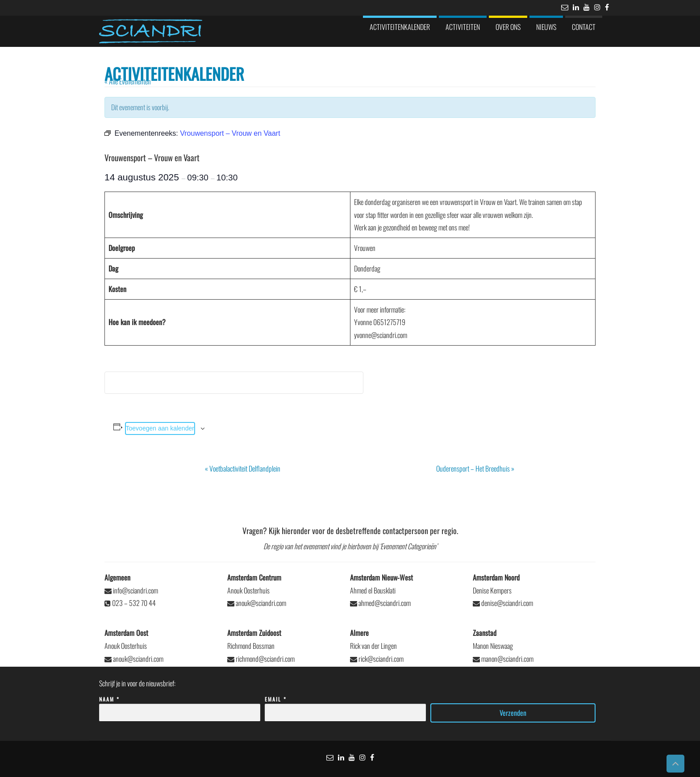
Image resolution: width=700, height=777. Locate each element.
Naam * (180, 706)
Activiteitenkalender (400, 27)
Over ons (508, 27)
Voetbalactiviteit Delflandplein (243, 468)
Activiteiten (463, 27)
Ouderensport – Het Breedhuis (475, 468)
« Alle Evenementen (128, 81)
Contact (584, 27)
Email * (345, 706)
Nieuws (546, 27)
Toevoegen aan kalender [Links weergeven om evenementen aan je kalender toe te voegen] (160, 428)
